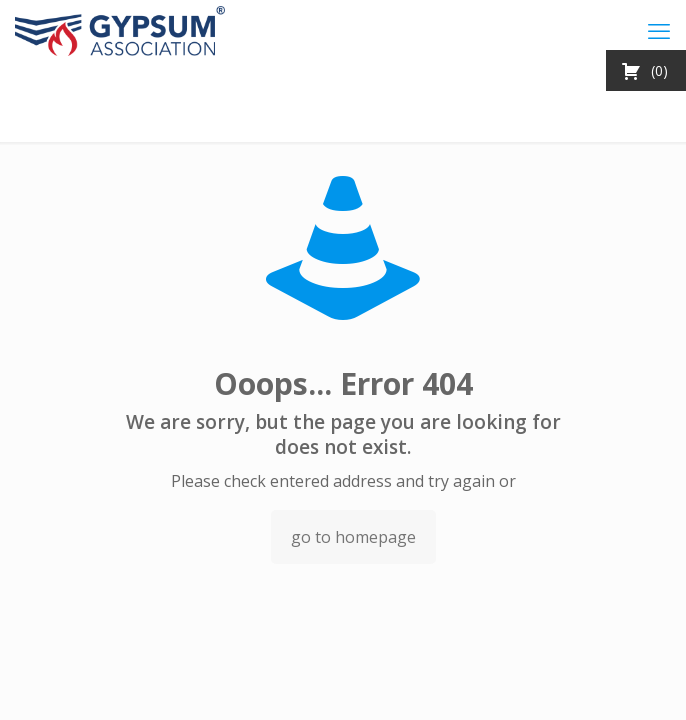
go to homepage (353, 537)
